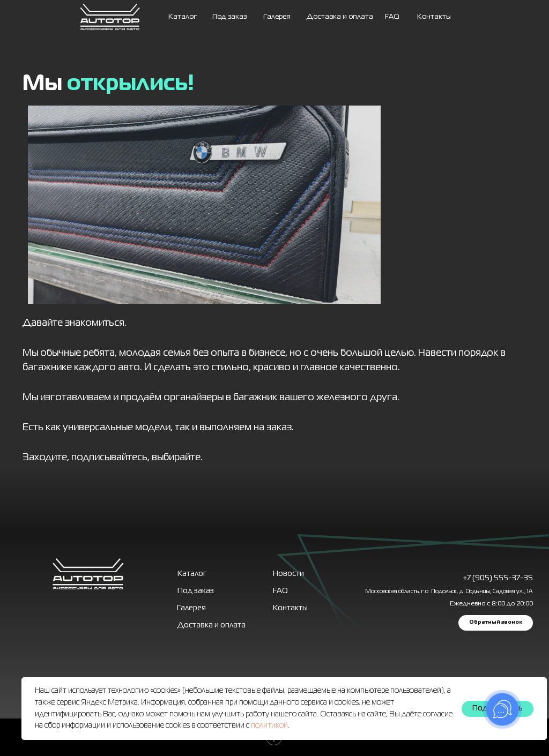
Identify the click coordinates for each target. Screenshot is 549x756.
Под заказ (229, 17)
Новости (288, 574)
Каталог (183, 17)
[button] (496, 623)
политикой (269, 725)
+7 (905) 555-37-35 (498, 578)
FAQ (392, 17)
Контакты (434, 17)
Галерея (191, 608)
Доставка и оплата (340, 17)
